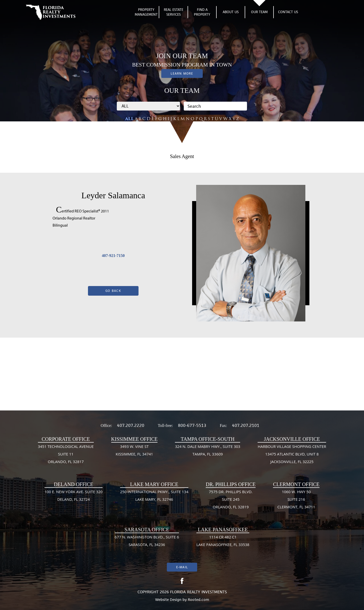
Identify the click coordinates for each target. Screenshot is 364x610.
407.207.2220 (131, 425)
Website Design (168, 600)
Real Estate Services (174, 12)
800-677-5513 (192, 425)
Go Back (113, 291)
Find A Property (202, 12)
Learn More (182, 73)
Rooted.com (198, 600)
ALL (129, 119)
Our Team (259, 12)
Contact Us (288, 12)
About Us (231, 12)
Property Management (146, 12)
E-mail (182, 567)
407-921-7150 (113, 256)
